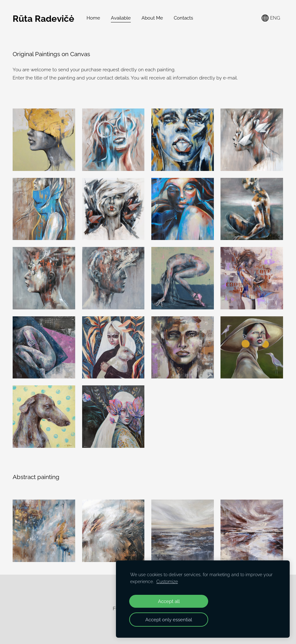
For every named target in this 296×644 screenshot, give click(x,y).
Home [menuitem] (93, 18)
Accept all (169, 601)
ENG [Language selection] (271, 18)
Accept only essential (169, 620)
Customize (167, 582)
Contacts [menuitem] (183, 18)
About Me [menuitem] (152, 18)
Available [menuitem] (121, 18)
